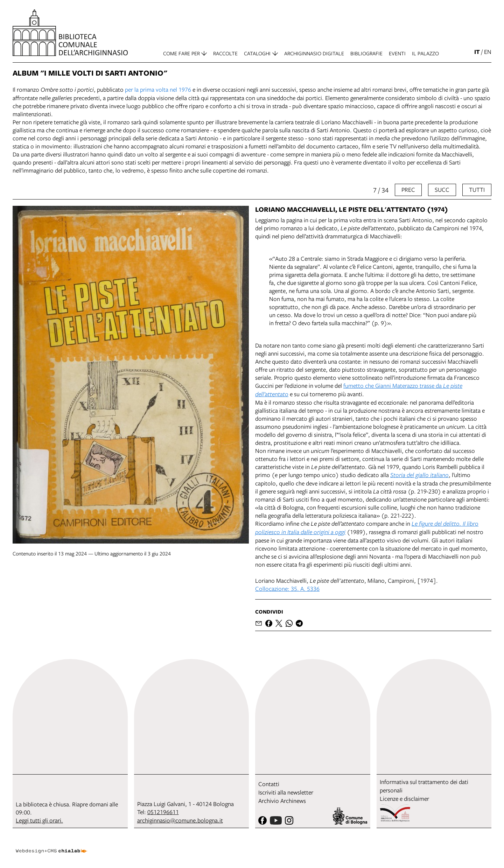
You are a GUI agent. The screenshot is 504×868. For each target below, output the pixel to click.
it (477, 52)
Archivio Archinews (282, 801)
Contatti (269, 784)
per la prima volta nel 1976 (158, 89)
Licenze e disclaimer (404, 799)
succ (442, 190)
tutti (477, 190)
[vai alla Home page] (70, 33)
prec (408, 190)
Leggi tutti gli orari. (39, 820)
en (488, 52)
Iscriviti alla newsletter (286, 792)
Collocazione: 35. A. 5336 (287, 589)
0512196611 (163, 812)
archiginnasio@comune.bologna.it (180, 820)
